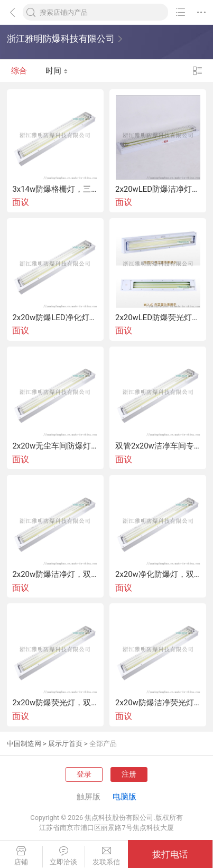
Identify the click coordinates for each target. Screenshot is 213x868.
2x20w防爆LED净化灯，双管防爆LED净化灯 (55, 318)
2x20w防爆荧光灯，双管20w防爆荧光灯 (55, 703)
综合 (19, 71)
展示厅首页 (65, 744)
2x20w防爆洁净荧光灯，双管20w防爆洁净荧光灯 (158, 703)
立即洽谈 (64, 856)
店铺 (21, 856)
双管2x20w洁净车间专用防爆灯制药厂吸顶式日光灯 (158, 446)
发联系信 (106, 856)
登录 (84, 774)
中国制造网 (24, 744)
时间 (57, 71)
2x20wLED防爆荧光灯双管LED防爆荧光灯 (158, 318)
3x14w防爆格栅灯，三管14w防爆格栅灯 (55, 189)
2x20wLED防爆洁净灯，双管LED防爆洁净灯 (158, 189)
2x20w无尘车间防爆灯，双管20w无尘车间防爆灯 (55, 446)
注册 (129, 774)
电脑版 (124, 797)
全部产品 (103, 744)
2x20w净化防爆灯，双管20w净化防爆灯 (158, 575)
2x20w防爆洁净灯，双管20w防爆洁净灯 (55, 575)
